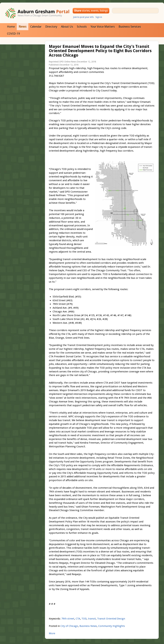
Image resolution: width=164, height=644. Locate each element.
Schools (82, 27)
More (52, 633)
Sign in (99, 17)
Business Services (130, 27)
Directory (51, 27)
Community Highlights (112, 626)
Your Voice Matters (103, 27)
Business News (88, 626)
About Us (67, 27)
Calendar (36, 27)
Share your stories (91, 11)
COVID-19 (13, 34)
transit (92, 619)
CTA (78, 619)
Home (11, 27)
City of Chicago (69, 626)
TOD (84, 619)
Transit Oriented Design (111, 619)
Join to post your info (83, 17)
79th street (68, 619)
